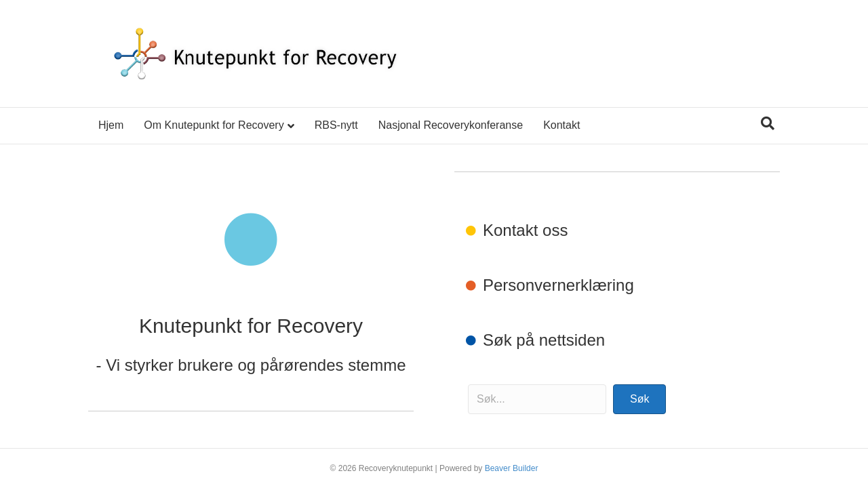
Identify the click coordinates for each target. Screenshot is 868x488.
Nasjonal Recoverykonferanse (451, 125)
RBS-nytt (336, 125)
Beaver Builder (512, 468)
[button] (639, 399)
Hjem (111, 125)
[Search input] (537, 399)
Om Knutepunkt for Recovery (214, 125)
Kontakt (561, 125)
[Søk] (768, 123)
